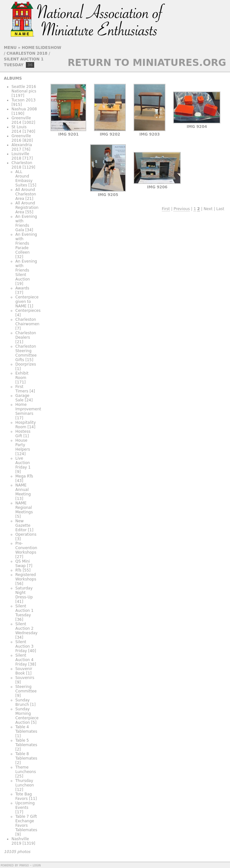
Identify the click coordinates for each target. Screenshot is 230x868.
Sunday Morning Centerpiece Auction (27, 716)
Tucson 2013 (23, 100)
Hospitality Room (26, 425)
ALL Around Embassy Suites (24, 178)
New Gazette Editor (23, 525)
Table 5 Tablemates (26, 743)
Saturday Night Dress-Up (24, 593)
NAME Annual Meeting (23, 490)
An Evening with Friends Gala (26, 223)
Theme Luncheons (26, 769)
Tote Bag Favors (24, 796)
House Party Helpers (23, 445)
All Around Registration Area (27, 208)
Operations (26, 534)
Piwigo (24, 865)
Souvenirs (25, 678)
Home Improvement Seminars (28, 409)
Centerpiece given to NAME (27, 302)
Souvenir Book (24, 671)
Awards (22, 288)
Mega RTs (24, 476)
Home (28, 48)
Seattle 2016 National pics (24, 89)
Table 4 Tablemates (26, 729)
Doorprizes (26, 364)
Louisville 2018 (20, 156)
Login (37, 865)
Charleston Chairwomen (27, 322)
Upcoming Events (25, 805)
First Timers (22, 389)
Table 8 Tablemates (26, 756)
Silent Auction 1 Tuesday (24, 611)
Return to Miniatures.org (147, 63)
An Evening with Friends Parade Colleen (26, 243)
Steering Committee (26, 689)
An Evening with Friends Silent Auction (26, 270)
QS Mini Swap (23, 564)
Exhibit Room (22, 375)
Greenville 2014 (21, 120)
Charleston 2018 (27, 53)
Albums (13, 78)
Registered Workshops (26, 577)
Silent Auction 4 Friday (24, 660)
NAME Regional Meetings (24, 508)
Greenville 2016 (21, 138)
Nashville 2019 (20, 841)
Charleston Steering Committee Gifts (26, 353)
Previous (182, 209)
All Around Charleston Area (26, 194)
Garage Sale (22, 398)
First (166, 209)
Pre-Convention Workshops (26, 548)
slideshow (48, 48)
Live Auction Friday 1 (23, 463)
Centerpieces (28, 311)
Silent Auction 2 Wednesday (26, 628)
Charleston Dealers (26, 335)
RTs (18, 570)
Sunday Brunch (23, 702)
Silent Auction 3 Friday (24, 646)
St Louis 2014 (19, 129)
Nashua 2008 (24, 109)
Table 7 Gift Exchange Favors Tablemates (26, 823)
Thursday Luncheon (25, 783)
